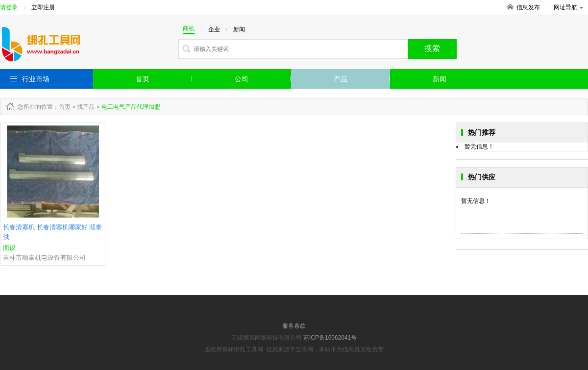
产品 (341, 79)
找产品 (86, 107)
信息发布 (528, 7)
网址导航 (568, 7)
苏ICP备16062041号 (330, 338)
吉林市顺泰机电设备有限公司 (44, 258)
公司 (242, 79)
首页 (143, 79)
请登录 (9, 7)
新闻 (440, 79)
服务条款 (294, 326)
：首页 (62, 107)
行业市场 (36, 79)
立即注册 (43, 7)
